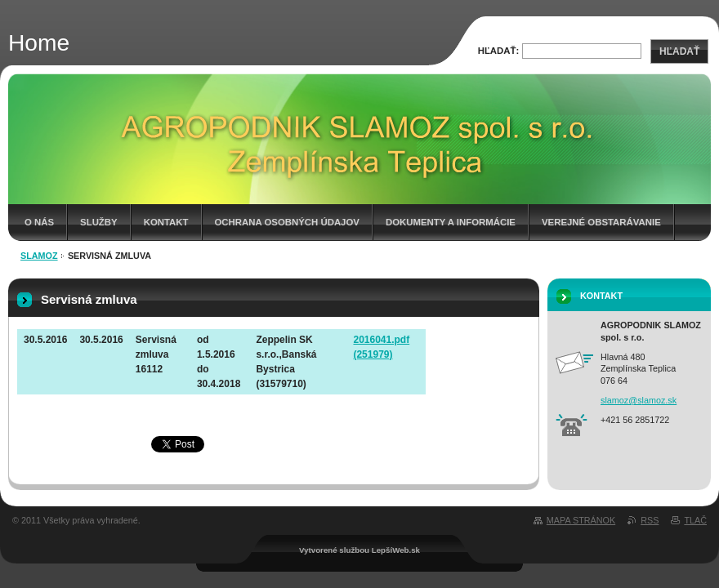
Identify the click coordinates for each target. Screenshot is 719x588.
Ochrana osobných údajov (287, 222)
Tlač (695, 520)
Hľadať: (499, 51)
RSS (650, 520)
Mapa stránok (581, 520)
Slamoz (39, 256)
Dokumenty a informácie (451, 222)
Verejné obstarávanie (601, 222)
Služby (99, 222)
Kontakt (166, 222)
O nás (39, 222)
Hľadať (679, 51)
